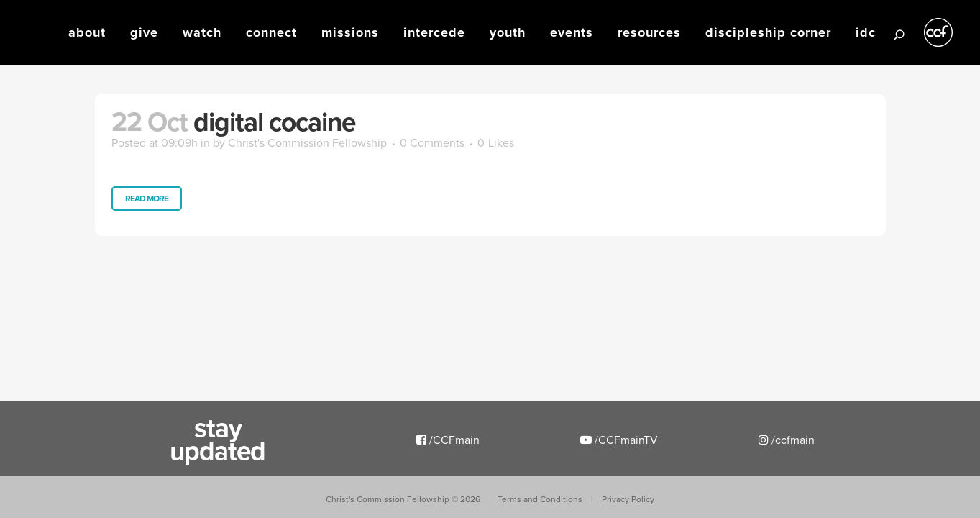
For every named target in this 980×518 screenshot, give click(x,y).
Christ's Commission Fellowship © (403, 499)
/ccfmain (787, 440)
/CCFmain (448, 440)
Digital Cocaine (274, 122)
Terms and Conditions (540, 499)
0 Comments (432, 142)
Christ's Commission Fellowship (307, 142)
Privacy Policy (628, 499)
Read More (147, 198)
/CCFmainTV (619, 440)
